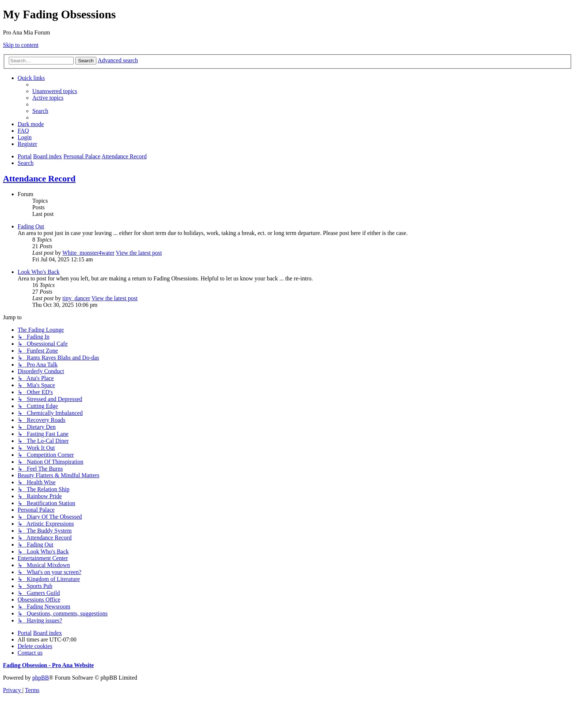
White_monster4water (88, 253)
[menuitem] (55, 91)
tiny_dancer (76, 298)
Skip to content (21, 45)
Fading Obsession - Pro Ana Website (48, 665)
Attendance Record (39, 179)
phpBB (41, 678)
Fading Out (31, 226)
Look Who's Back (39, 272)
